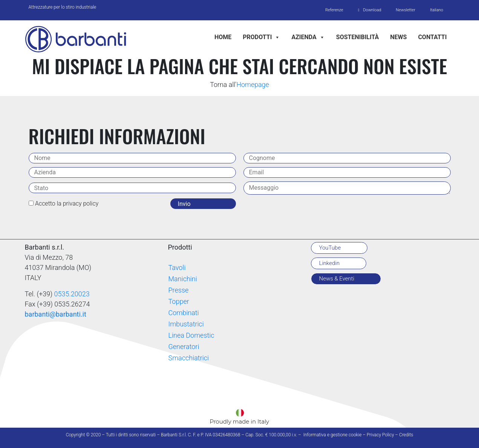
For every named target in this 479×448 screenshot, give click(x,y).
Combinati (183, 313)
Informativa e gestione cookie (333, 435)
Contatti (432, 37)
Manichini (182, 279)
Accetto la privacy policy (67, 204)
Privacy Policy (380, 435)
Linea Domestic (191, 336)
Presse (178, 290)
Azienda (308, 37)
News (398, 37)
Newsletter (405, 10)
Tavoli (177, 268)
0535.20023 (72, 294)
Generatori (184, 347)
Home (223, 37)
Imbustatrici (186, 324)
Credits (406, 435)
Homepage (253, 85)
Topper (178, 302)
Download (371, 10)
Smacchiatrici (188, 358)
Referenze (332, 10)
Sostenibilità (357, 37)
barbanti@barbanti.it (56, 315)
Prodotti (261, 37)
